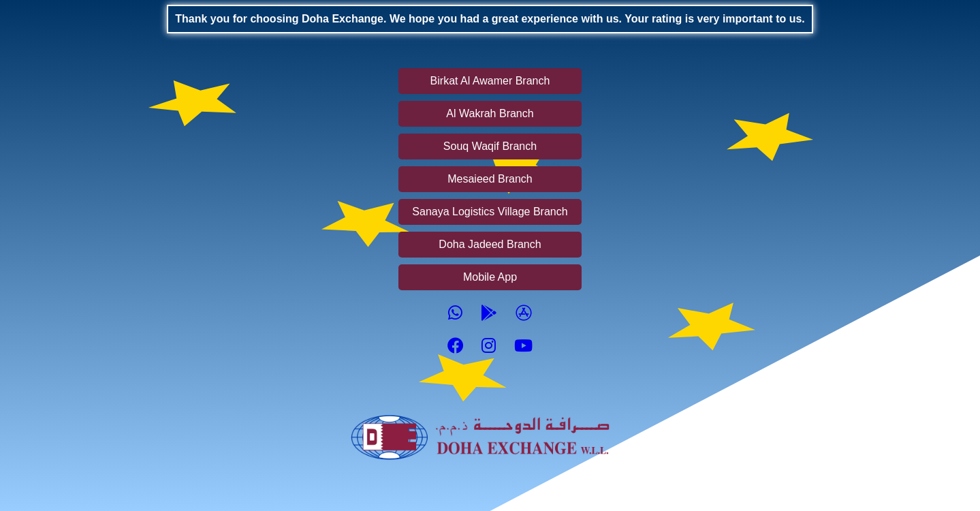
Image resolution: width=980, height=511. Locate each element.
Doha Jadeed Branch (490, 244)
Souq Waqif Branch (490, 146)
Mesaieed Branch (490, 179)
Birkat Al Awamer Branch (490, 81)
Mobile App (490, 277)
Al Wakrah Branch (490, 113)
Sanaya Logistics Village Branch (490, 212)
